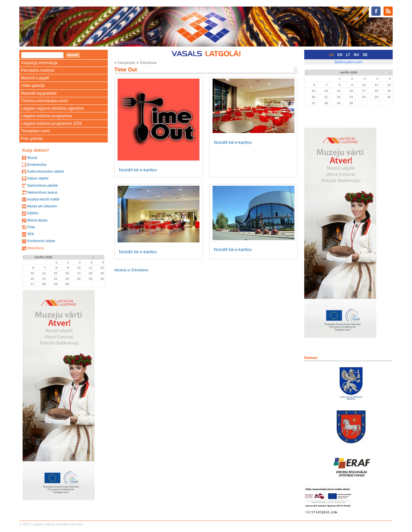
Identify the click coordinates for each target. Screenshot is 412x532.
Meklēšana (36, 248)
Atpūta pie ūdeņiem (42, 206)
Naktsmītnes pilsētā (42, 185)
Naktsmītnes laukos (42, 192)
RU (356, 55)
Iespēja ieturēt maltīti (43, 199)
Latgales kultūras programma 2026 (51, 123)
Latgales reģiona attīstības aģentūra (52, 108)
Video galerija (33, 85)
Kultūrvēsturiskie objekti (46, 171)
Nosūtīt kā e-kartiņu (138, 170)
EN (340, 55)
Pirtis (31, 227)
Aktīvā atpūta (37, 220)
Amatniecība (37, 164)
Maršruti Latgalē (35, 78)
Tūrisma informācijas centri (44, 101)
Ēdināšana (148, 63)
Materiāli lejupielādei (39, 93)
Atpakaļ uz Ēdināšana (131, 270)
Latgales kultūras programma (46, 116)
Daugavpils (127, 63)
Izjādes (33, 213)
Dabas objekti (38, 178)
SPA (31, 234)
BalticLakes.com (348, 62)
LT (348, 55)
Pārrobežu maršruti (38, 70)
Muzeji (32, 158)
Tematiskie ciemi (35, 131)
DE (365, 55)
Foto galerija (32, 139)
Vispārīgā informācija (39, 63)
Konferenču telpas (41, 241)
